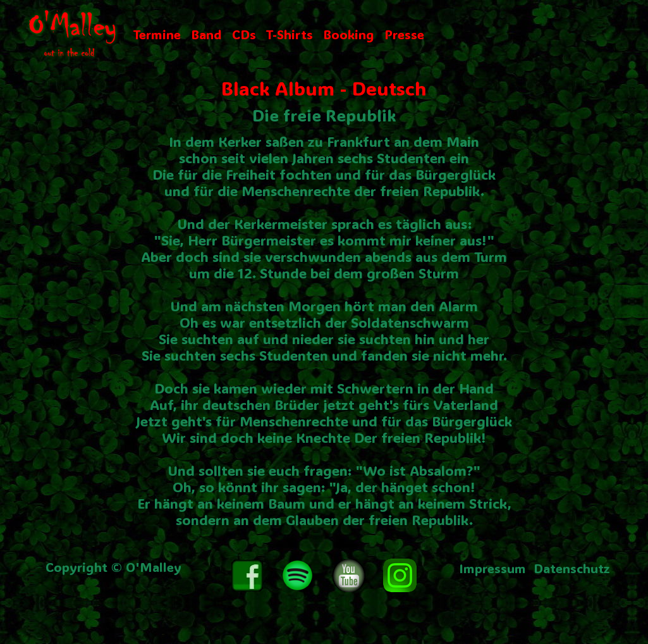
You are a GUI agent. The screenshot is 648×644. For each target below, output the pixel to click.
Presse (404, 34)
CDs (244, 34)
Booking (349, 34)
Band (206, 34)
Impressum (492, 568)
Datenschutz (572, 568)
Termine (157, 34)
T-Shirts (290, 34)
